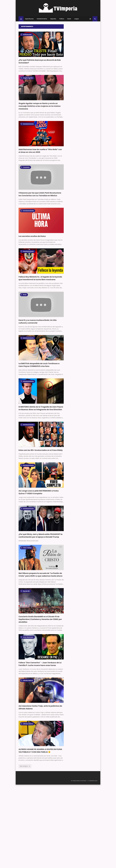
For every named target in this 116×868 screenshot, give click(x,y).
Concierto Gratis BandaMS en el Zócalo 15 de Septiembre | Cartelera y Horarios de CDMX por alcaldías (40, 619)
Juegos (76, 19)
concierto (25, 167)
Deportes (53, 19)
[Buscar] (95, 19)
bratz (24, 295)
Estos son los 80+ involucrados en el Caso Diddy (41, 450)
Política (62, 19)
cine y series (26, 548)
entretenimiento (27, 124)
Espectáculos (29, 19)
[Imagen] (41, 44)
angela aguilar (27, 78)
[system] (90, 19)
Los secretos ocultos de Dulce (32, 236)
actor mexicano (27, 637)
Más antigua (25, 766)
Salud (69, 19)
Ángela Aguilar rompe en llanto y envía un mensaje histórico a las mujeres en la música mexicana (40, 106)
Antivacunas (26, 35)
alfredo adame (27, 680)
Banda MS (25, 591)
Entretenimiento (42, 19)
